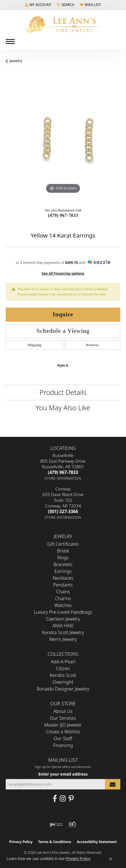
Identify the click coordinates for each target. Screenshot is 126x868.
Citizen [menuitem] (63, 668)
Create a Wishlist (63, 732)
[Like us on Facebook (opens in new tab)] (55, 799)
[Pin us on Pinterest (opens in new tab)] (71, 799)
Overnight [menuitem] (63, 682)
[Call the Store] (63, 472)
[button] (38, 5)
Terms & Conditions (55, 842)
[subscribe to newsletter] (113, 784)
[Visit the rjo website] (72, 825)
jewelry (16, 61)
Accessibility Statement (97, 842)
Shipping (34, 345)
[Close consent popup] (111, 859)
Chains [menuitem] (63, 592)
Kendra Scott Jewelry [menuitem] (63, 632)
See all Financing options (63, 273)
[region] (63, 138)
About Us (63, 711)
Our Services (63, 718)
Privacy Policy (21, 842)
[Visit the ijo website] (56, 825)
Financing (63, 745)
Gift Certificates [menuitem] (63, 544)
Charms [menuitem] (63, 598)
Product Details (63, 392)
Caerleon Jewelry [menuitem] (63, 619)
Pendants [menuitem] (63, 585)
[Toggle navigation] (10, 42)
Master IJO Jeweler (63, 725)
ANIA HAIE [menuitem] (63, 626)
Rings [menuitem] (63, 558)
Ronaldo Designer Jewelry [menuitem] (63, 689)
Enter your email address (63, 774)
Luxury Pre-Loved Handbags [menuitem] (63, 612)
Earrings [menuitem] (63, 571)
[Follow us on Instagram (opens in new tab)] (63, 799)
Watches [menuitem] (63, 605)
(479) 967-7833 (63, 215)
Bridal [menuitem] (63, 551)
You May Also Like (63, 407)
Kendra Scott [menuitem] (63, 675)
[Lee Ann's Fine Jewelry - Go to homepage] (63, 25)
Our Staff (63, 738)
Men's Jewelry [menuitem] (63, 639)
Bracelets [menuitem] (63, 564)
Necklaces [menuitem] (63, 578)
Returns (92, 345)
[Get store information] (63, 478)
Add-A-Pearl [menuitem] (63, 662)
